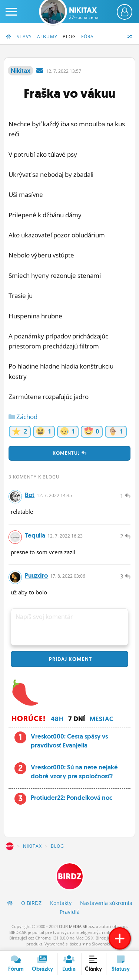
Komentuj (70, 453)
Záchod (23, 417)
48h (57, 719)
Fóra (87, 37)
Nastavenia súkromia (106, 903)
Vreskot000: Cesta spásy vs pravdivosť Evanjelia (69, 741)
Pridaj (70, 659)
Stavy (24, 37)
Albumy (47, 37)
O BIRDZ (31, 903)
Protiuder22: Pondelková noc (72, 798)
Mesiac (102, 719)
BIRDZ (10, 846)
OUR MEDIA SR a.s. (77, 926)
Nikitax (84, 13)
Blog (69, 37)
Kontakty (61, 903)
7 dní (77, 719)
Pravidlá (70, 912)
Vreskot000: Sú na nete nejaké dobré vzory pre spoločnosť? (74, 772)
